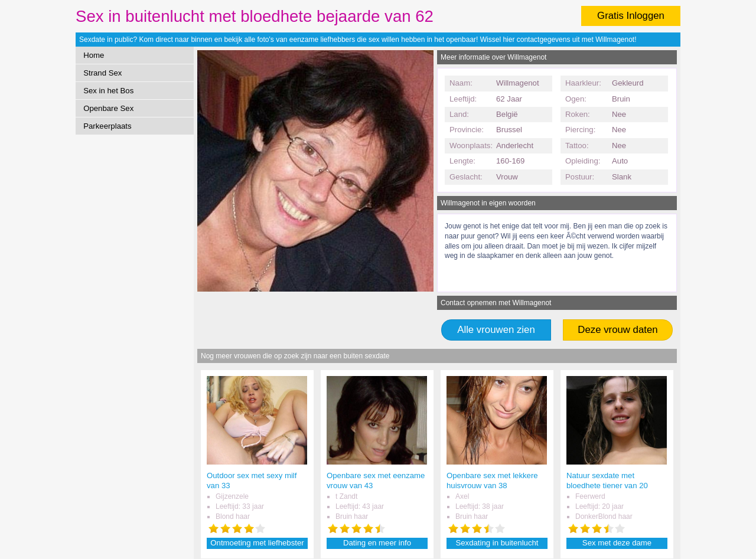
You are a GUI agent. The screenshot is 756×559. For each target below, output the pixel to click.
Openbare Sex (108, 108)
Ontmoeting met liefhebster (257, 543)
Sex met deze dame (617, 543)
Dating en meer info (377, 543)
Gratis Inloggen (631, 16)
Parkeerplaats (107, 126)
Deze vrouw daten (617, 330)
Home (94, 55)
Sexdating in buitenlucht (497, 543)
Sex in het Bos (108, 91)
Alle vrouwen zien (496, 330)
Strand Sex (102, 73)
